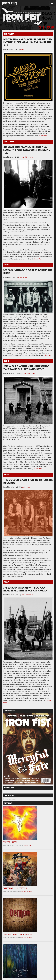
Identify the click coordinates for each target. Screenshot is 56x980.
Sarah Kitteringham (28, 157)
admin (22, 50)
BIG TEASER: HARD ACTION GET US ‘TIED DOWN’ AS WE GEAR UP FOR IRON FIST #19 (28, 43)
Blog (7, 265)
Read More (43, 136)
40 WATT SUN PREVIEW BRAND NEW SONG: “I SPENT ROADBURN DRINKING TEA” (27, 150)
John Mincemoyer (27, 595)
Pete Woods (28, 845)
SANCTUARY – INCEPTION (15, 888)
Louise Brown (23, 277)
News (7, 475)
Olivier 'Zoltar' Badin (29, 374)
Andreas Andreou (27, 891)
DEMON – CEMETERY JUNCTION (18, 934)
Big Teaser (9, 34)
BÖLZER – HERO (10, 842)
